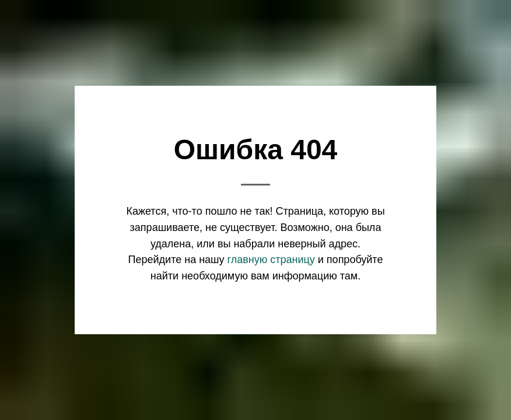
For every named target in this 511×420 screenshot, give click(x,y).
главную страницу (271, 260)
